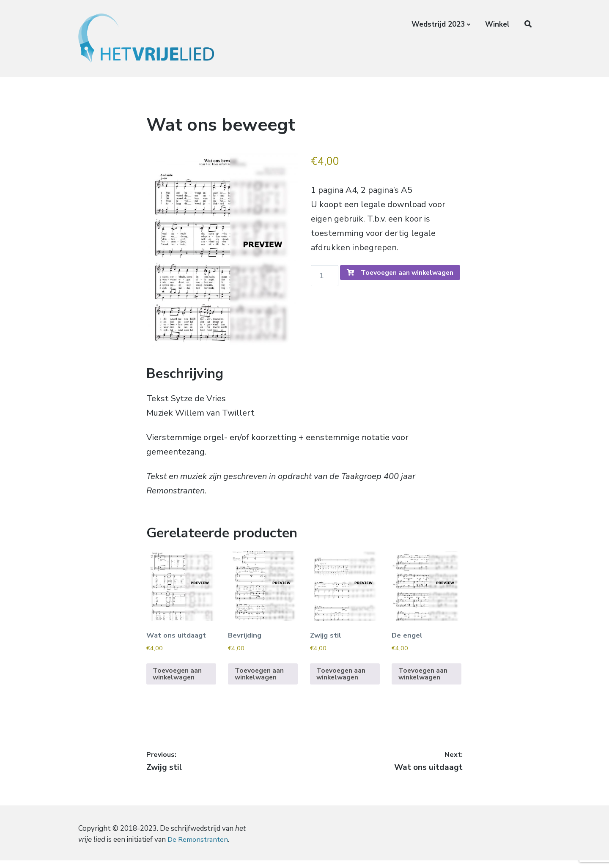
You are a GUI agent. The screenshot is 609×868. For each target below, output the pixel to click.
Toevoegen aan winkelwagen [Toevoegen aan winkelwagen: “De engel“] (424, 682)
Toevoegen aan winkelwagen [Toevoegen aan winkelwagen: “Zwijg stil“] (342, 682)
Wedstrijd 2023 (438, 24)
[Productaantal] (326, 277)
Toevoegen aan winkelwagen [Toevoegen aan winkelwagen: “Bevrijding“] (260, 682)
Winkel (497, 24)
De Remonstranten (199, 847)
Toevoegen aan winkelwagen (380, 296)
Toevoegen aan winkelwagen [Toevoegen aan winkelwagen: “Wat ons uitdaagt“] (178, 682)
